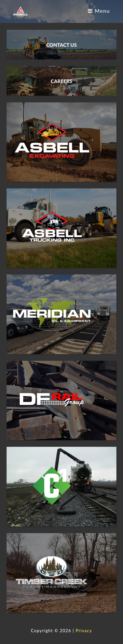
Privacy (84, 631)
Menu (99, 11)
